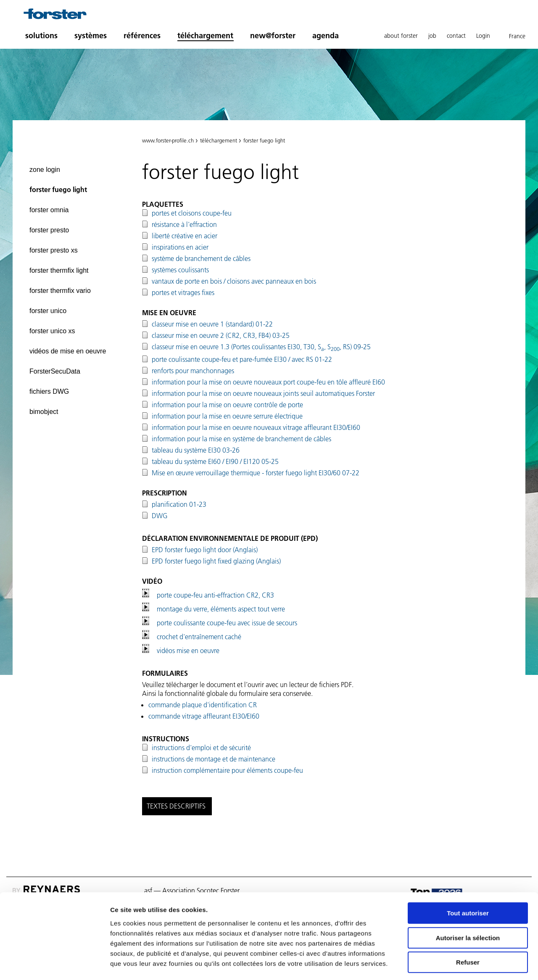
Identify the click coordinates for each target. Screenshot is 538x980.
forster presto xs (54, 250)
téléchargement (205, 36)
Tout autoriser (468, 877)
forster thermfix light (59, 270)
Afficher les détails (463, 963)
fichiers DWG (49, 391)
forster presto (49, 230)
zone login (45, 170)
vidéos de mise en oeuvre (68, 351)
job (432, 36)
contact (456, 36)
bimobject (44, 412)
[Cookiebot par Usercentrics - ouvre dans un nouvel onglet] (54, 964)
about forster (401, 36)
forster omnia (49, 210)
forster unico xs (52, 331)
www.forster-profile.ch (168, 140)
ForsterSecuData (55, 371)
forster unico (48, 311)
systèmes (91, 36)
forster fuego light (58, 190)
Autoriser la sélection (468, 902)
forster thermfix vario (60, 291)
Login (483, 36)
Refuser (468, 926)
